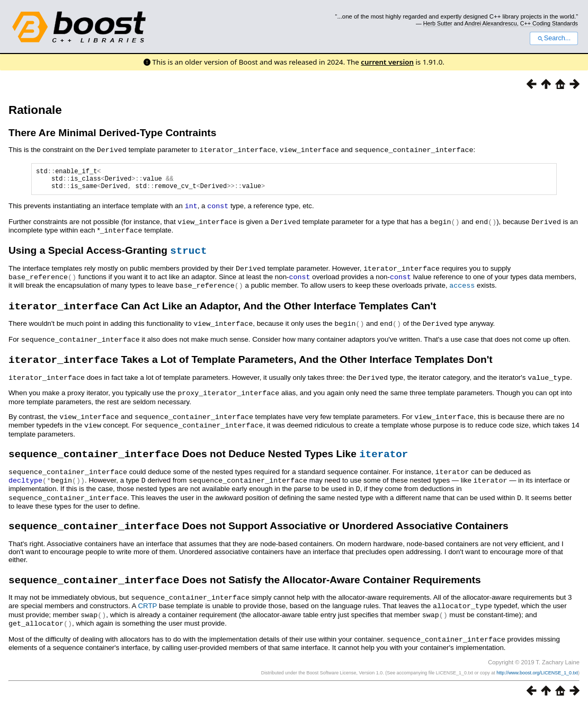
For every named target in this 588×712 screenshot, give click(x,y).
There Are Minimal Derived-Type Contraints (112, 133)
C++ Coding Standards (549, 23)
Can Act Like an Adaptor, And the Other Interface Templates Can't (222, 311)
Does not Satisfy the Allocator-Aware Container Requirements (245, 588)
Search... (554, 38)
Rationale (35, 110)
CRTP (147, 614)
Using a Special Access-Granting (108, 255)
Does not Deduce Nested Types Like (208, 460)
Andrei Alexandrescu (491, 23)
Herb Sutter (438, 23)
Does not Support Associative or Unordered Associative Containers (259, 532)
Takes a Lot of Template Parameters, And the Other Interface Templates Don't (251, 366)
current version (387, 62)
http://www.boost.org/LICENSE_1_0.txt (537, 679)
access (462, 289)
